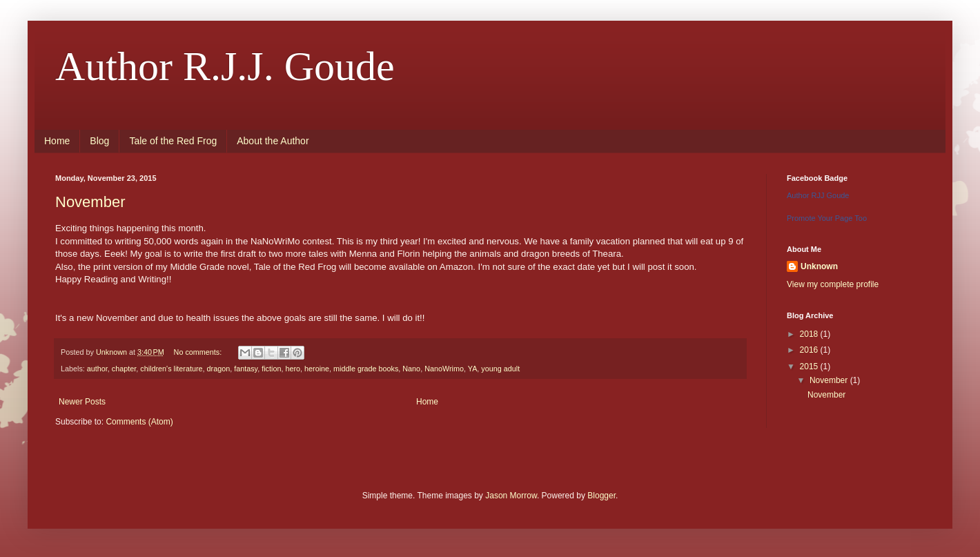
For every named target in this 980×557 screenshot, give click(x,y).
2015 (810, 367)
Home (57, 141)
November (90, 202)
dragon (219, 369)
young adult (500, 369)
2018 (810, 334)
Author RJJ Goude (818, 195)
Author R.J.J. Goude (225, 66)
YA (473, 369)
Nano (411, 369)
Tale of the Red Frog (173, 141)
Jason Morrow (511, 496)
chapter (124, 369)
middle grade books (366, 369)
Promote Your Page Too (827, 218)
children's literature (171, 369)
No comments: (199, 352)
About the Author (273, 141)
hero (293, 369)
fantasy (246, 369)
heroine (317, 369)
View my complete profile (833, 284)
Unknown (819, 266)
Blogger (601, 496)
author (97, 369)
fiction (271, 369)
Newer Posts (82, 402)
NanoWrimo (444, 369)
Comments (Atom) (139, 422)
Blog (99, 141)
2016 (810, 350)
